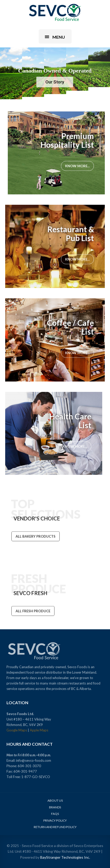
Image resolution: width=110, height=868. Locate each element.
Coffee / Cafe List (70, 327)
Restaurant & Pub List (71, 234)
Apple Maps (39, 730)
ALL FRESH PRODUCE (33, 611)
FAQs (55, 814)
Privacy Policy (55, 820)
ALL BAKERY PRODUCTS (36, 537)
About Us (55, 800)
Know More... (77, 166)
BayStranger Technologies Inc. (65, 857)
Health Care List (70, 421)
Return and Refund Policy (55, 827)
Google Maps (17, 730)
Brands (55, 807)
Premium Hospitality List (67, 140)
